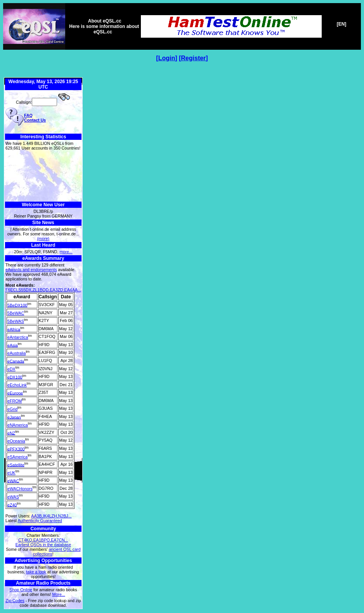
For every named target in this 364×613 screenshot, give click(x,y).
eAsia (13, 345)
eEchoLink (17, 385)
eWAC (13, 481)
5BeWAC (16, 313)
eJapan (14, 417)
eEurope (15, 393)
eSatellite (16, 465)
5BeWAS (16, 321)
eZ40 (12, 505)
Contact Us (35, 120)
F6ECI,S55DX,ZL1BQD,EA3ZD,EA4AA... (43, 290)
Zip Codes (15, 601)
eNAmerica (18, 425)
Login (167, 58)
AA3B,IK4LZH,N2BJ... (51, 516)
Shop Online (21, 590)
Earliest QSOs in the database (43, 545)
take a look (36, 572)
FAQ (28, 115)
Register (193, 58)
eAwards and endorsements (31, 270)
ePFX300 (16, 449)
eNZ (11, 433)
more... (66, 252)
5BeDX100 (17, 305)
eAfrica (14, 329)
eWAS (13, 497)
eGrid (12, 409)
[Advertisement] (43, 176)
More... (59, 594)
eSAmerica (17, 457)
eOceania (16, 441)
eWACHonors (20, 489)
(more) (43, 239)
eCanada (16, 361)
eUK (11, 473)
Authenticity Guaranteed (40, 521)
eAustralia (16, 353)
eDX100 (15, 377)
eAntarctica (18, 337)
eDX (11, 369)
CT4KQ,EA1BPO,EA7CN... (43, 540)
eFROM (15, 401)
